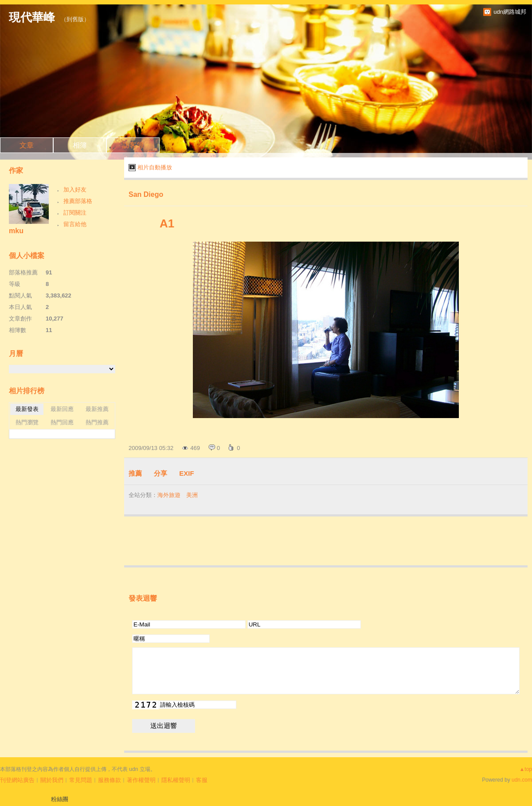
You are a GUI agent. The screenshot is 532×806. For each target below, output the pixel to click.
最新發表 (27, 409)
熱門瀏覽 (27, 422)
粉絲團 (60, 799)
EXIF (186, 473)
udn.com (522, 780)
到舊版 (75, 19)
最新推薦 (97, 409)
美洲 (192, 495)
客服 (202, 780)
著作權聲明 (141, 780)
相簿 (80, 145)
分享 (160, 473)
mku (16, 231)
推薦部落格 (78, 201)
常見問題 (81, 780)
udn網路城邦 (510, 12)
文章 (27, 145)
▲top (526, 769)
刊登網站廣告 (17, 780)
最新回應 (62, 409)
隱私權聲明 (176, 780)
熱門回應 (62, 422)
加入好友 (75, 190)
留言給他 (75, 224)
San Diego (146, 194)
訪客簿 (133, 145)
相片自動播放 (155, 167)
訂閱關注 (75, 213)
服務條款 (110, 780)
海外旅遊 (169, 495)
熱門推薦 (97, 422)
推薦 (135, 473)
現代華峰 (32, 17)
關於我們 (52, 780)
